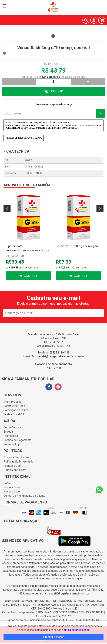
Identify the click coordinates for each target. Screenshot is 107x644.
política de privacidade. (76, 630)
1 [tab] (53, 36)
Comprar (56, 91)
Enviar (88, 313)
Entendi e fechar (54, 637)
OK (101, 113)
